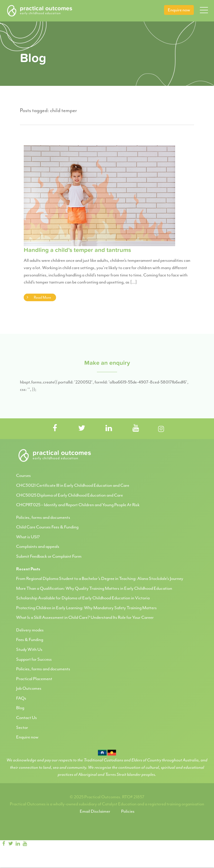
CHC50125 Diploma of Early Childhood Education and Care (70, 495)
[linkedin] (18, 844)
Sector (22, 727)
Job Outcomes (29, 688)
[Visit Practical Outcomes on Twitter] (82, 429)
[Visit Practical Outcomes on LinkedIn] (109, 429)
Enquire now (179, 10)
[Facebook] (4, 844)
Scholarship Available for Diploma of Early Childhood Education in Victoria (83, 598)
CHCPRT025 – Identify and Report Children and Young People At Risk (78, 505)
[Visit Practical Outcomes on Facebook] (55, 429)
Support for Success (34, 659)
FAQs (21, 698)
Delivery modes (30, 630)
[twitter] (11, 844)
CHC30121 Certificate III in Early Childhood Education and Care (73, 485)
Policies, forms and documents (43, 517)
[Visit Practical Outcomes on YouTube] (136, 429)
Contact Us (26, 718)
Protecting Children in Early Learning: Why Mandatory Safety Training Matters (86, 608)
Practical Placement (34, 679)
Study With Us (29, 649)
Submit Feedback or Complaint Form (49, 556)
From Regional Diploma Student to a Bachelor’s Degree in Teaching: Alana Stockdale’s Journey (100, 578)
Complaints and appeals (38, 546)
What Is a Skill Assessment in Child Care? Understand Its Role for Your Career (85, 617)
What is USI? (28, 537)
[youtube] (25, 844)
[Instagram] (33, 844)
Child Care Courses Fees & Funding (47, 527)
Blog (20, 708)
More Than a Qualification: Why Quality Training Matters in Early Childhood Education (94, 588)
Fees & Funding (30, 640)
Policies (128, 811)
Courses (23, 475)
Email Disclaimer (95, 811)
